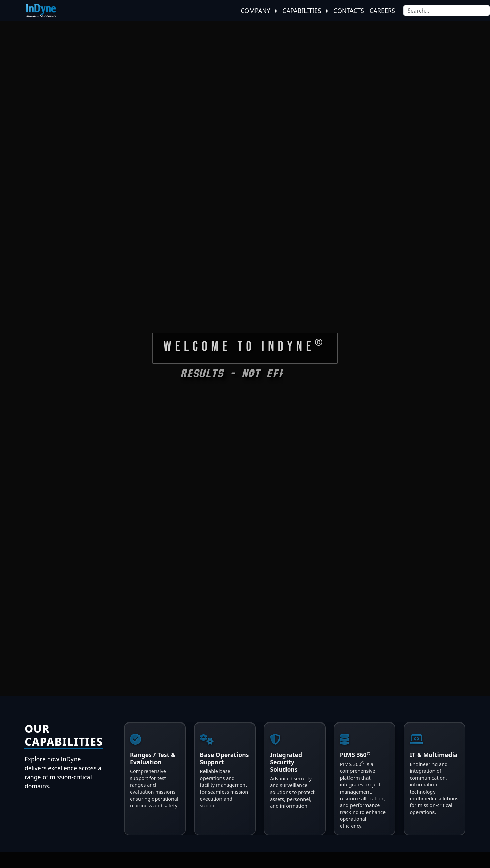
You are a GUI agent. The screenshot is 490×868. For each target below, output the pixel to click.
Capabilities (305, 11)
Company (259, 11)
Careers (382, 11)
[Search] (447, 11)
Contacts (349, 11)
